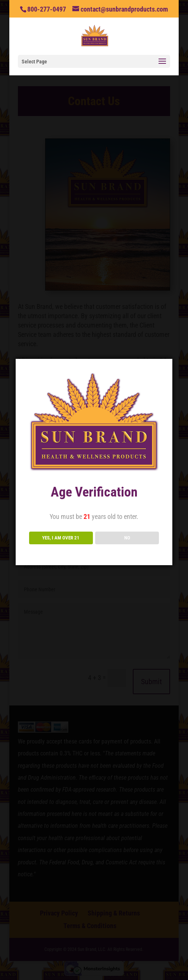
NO (127, 538)
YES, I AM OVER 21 (61, 538)
